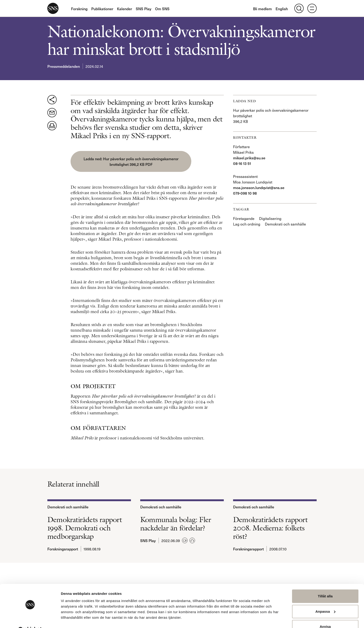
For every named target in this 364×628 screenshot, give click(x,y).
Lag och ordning (247, 224)
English (282, 9)
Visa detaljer (71, 619)
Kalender (125, 9)
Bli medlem (262, 9)
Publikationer (102, 9)
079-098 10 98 (245, 193)
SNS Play (144, 9)
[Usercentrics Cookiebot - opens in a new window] (30, 619)
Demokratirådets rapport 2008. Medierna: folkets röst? (270, 532)
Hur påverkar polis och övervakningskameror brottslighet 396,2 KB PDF (109, 164)
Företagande (244, 218)
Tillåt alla (325, 585)
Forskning (79, 9)
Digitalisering (270, 218)
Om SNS (162, 9)
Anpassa (325, 600)
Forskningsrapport (63, 553)
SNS (53, 8)
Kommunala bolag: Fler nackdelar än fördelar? (176, 528)
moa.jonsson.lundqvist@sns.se (259, 187)
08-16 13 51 (242, 163)
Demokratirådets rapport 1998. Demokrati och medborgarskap (85, 532)
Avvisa (325, 615)
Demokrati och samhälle (285, 224)
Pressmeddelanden (64, 66)
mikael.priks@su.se (249, 158)
